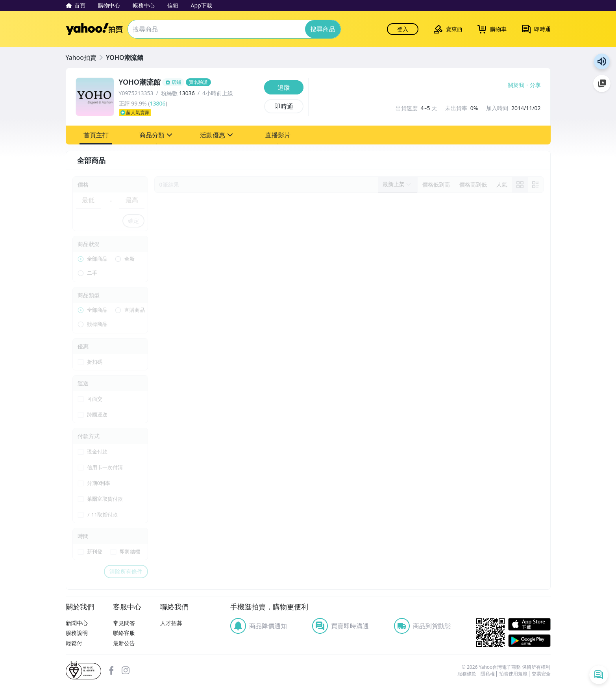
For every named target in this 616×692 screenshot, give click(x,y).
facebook (111, 670)
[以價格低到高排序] (436, 185)
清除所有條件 (126, 571)
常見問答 (124, 623)
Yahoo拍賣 (94, 29)
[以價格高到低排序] (473, 185)
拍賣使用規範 (513, 674)
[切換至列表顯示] (536, 185)
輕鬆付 (74, 643)
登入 (403, 29)
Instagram (126, 670)
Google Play (529, 641)
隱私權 (488, 674)
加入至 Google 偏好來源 (602, 83)
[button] (96, 135)
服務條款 (467, 674)
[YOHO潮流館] (189, 82)
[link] (520, 185)
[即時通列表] (599, 675)
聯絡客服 (124, 633)
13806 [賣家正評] (157, 103)
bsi (83, 670)
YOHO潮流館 (125, 57)
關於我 (516, 85)
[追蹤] (284, 87)
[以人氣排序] (502, 185)
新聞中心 (77, 623)
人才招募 (171, 623)
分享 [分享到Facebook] (535, 85)
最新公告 (124, 643)
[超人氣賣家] (189, 113)
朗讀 (602, 61)
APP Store (529, 624)
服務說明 (77, 633)
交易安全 (541, 674)
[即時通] (284, 106)
